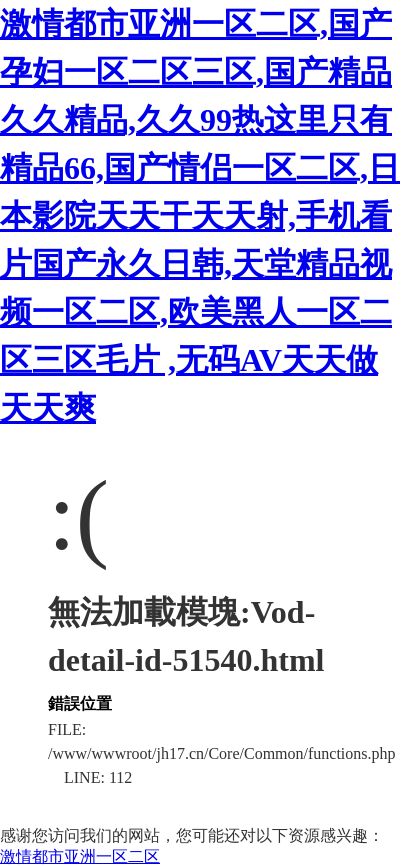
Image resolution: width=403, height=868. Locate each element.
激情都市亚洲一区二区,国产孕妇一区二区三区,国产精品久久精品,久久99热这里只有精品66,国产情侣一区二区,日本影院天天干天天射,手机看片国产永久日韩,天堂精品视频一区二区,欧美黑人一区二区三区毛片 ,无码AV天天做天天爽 (200, 216)
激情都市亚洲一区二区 (80, 856)
